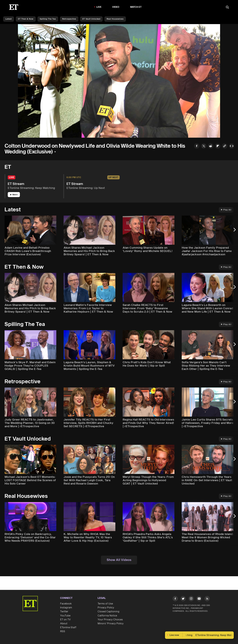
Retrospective (69, 19)
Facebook (66, 604)
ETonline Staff (68, 627)
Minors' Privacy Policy (111, 624)
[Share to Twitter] (204, 146)
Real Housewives (115, 19)
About (64, 624)
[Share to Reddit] (211, 146)
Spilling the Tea (48, 19)
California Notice (107, 616)
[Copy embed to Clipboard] (232, 146)
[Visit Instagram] (191, 599)
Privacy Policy (106, 608)
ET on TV (65, 620)
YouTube (65, 616)
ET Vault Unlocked (91, 19)
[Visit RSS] (207, 599)
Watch (14, 195)
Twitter (64, 612)
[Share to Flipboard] (218, 146)
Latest (9, 19)
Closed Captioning (108, 612)
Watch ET (136, 7)
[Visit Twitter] (183, 599)
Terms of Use (105, 604)
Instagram (66, 608)
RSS (63, 631)
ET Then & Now (26, 19)
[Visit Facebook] (175, 599)
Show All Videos (119, 560)
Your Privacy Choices (110, 620)
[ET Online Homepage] (14, 7)
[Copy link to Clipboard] (225, 146)
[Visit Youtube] (199, 599)
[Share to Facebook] (197, 146)
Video (116, 7)
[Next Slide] (234, 231)
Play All (226, 210)
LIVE (99, 7)
